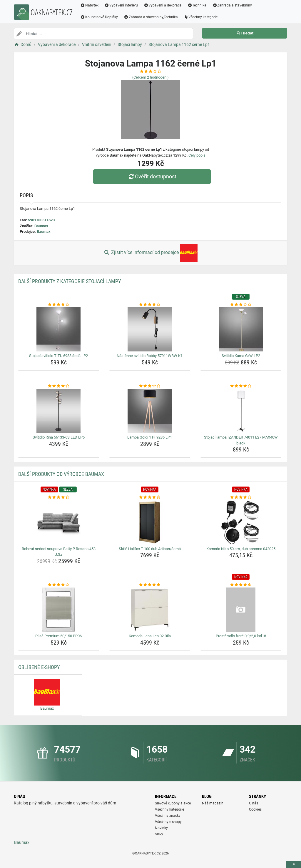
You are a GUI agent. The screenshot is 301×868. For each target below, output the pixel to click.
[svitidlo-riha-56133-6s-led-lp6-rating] (59, 386)
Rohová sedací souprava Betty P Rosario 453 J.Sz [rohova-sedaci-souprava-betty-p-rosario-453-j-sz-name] (59, 552)
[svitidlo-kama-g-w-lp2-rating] (241, 305)
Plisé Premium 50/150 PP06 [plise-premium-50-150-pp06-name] (58, 636)
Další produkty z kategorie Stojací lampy (70, 281)
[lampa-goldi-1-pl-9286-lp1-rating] (150, 386)
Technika (197, 5)
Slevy (159, 834)
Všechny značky (168, 816)
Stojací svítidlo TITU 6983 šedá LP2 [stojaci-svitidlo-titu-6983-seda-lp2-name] (58, 356)
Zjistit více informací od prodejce (150, 253)
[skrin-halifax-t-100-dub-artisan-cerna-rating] (150, 497)
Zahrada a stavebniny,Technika (151, 17)
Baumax (41, 226)
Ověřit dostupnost (152, 176)
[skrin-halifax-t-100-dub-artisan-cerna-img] (150, 522)
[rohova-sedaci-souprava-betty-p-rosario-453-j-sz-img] (59, 522)
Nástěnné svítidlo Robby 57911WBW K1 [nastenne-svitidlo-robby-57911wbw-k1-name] (150, 356)
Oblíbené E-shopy (39, 667)
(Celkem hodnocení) (150, 77)
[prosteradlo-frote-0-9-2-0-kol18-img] (241, 610)
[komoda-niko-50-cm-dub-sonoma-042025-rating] (241, 497)
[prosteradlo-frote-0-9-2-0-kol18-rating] (241, 585)
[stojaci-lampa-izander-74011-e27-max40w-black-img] (241, 411)
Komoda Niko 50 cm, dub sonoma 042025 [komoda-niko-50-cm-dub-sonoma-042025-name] (241, 549)
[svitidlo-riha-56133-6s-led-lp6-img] (59, 411)
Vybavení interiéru (121, 5)
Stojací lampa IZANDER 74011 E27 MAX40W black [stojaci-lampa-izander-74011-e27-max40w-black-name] (241, 440)
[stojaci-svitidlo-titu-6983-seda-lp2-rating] (59, 305)
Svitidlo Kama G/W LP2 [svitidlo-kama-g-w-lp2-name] (241, 356)
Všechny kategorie (201, 17)
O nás (254, 803)
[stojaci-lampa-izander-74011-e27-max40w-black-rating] (241, 386)
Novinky (161, 828)
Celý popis (197, 155)
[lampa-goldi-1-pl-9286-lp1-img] (150, 411)
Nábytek (89, 5)
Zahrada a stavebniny (232, 5)
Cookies (255, 809)
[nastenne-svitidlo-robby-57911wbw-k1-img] (150, 329)
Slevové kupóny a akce (173, 803)
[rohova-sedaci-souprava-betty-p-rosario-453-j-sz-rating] (59, 497)
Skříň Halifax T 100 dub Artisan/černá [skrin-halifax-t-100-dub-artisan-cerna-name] (150, 549)
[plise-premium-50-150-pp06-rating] (59, 585)
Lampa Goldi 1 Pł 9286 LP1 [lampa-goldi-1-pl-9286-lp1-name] (150, 437)
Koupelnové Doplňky (99, 17)
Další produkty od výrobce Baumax (61, 474)
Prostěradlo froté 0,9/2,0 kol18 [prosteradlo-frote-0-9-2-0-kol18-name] (241, 636)
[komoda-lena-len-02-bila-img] (150, 610)
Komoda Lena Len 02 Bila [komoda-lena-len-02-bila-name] (150, 636)
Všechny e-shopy (168, 822)
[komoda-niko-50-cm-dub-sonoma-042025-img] (241, 522)
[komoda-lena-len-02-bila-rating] (150, 585)
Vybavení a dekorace (163, 5)
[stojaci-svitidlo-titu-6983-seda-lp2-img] (59, 329)
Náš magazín (213, 803)
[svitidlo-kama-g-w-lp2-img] (241, 329)
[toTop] (294, 865)
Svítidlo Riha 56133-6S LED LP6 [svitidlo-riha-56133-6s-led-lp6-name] (59, 437)
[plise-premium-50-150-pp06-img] (59, 610)
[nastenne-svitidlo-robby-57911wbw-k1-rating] (150, 305)
